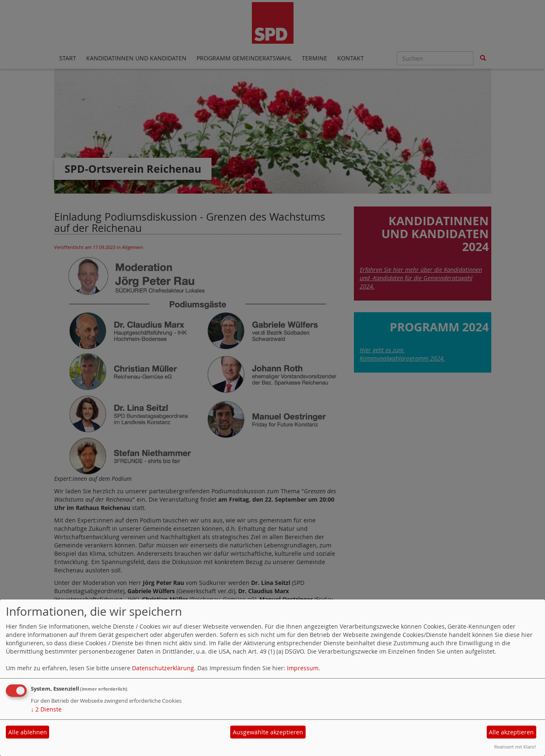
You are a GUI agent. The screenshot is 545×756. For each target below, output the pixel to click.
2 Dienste (46, 709)
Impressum (303, 668)
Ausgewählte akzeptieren (268, 732)
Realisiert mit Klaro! (515, 747)
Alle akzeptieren (511, 732)
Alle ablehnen (28, 732)
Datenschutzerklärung (163, 668)
